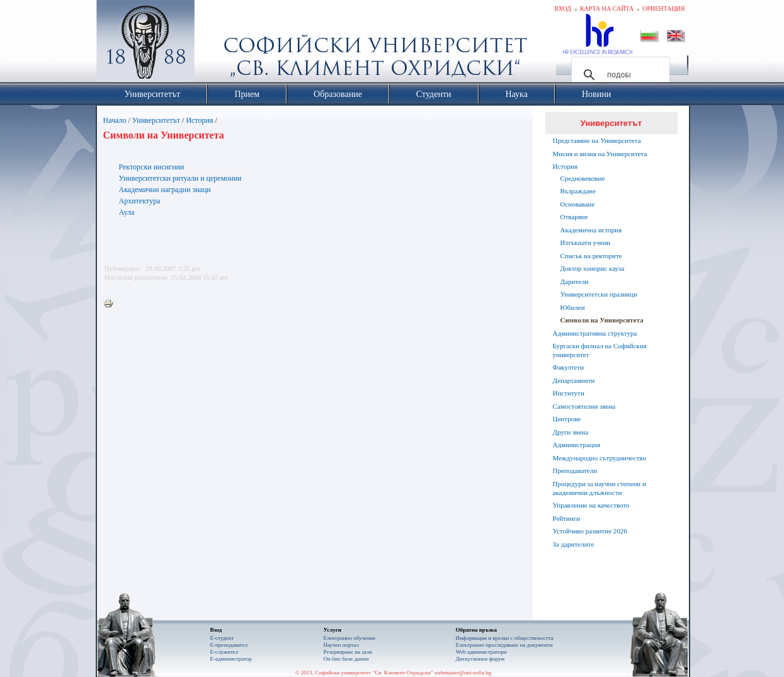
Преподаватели (575, 470)
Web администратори (481, 652)
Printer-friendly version (111, 304)
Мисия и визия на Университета (600, 154)
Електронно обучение (350, 638)
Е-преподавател (229, 645)
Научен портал (341, 645)
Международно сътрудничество (599, 458)
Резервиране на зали (348, 652)
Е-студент (222, 638)
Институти (569, 393)
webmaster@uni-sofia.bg (463, 673)
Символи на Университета (602, 320)
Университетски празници (599, 294)
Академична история (591, 230)
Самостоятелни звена (584, 406)
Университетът (156, 120)
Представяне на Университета (597, 140)
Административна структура (595, 333)
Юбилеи (573, 307)
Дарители (575, 282)
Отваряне (574, 217)
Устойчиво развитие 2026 (590, 531)
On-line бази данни (346, 659)
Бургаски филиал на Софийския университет (600, 350)
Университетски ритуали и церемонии (180, 178)
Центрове (567, 419)
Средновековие (583, 178)
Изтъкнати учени (586, 242)
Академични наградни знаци (165, 190)
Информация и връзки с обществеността (505, 638)
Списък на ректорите (591, 256)
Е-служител (224, 652)
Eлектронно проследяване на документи (504, 645)
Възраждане (578, 191)
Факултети (569, 367)
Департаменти (574, 380)
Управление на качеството (591, 505)
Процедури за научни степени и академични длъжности (599, 488)
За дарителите (574, 544)
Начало (115, 120)
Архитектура (140, 201)
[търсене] (619, 75)
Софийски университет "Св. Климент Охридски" (216, 44)
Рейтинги (567, 518)
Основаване (578, 204)
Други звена (571, 432)
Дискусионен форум (480, 659)
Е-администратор (231, 659)
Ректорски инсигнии (152, 167)
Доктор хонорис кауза (593, 268)
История (199, 120)
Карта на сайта (607, 9)
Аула (127, 212)
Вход (563, 9)
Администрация (577, 445)
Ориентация (663, 9)
